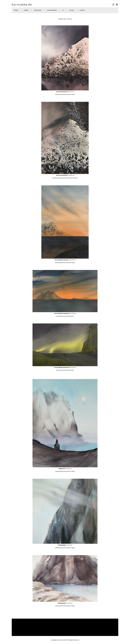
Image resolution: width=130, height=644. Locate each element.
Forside (16, 10)
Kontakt (82, 10)
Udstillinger (38, 10)
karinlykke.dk (22, 5)
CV (63, 10)
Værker (26, 10)
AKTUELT (72, 10)
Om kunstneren (52, 10)
